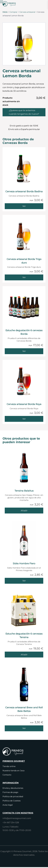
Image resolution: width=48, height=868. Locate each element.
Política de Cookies (12, 801)
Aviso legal (8, 805)
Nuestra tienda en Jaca (14, 771)
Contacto (7, 775)
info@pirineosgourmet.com (17, 818)
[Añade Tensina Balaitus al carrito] (24, 511)
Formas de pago (10, 792)
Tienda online (9, 766)
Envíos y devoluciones (13, 788)
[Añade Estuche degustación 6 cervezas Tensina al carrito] (24, 655)
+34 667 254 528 (11, 822)
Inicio (5, 12)
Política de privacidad (13, 796)
